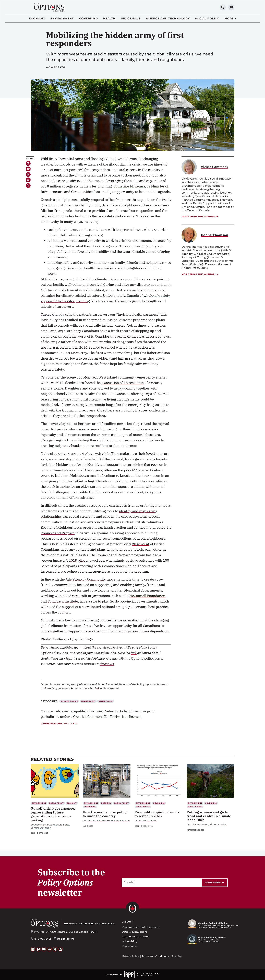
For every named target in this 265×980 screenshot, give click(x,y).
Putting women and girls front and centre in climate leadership (209, 816)
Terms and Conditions (155, 956)
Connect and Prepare (58, 533)
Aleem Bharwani (45, 825)
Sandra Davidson (41, 828)
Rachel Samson (120, 821)
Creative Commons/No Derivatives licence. (107, 717)
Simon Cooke (218, 825)
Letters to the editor (136, 937)
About (128, 922)
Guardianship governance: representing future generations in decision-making (53, 814)
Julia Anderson (199, 825)
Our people (130, 946)
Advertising (130, 941)
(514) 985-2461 (43, 939)
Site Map (177, 956)
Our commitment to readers (141, 927)
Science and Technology (168, 19)
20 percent (141, 544)
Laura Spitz (63, 825)
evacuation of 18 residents (123, 383)
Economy (37, 19)
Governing (88, 19)
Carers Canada (52, 314)
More (229, 19)
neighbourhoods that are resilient (81, 446)
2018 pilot (77, 560)
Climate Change (69, 701)
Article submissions (135, 932)
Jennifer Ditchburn (98, 821)
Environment (62, 19)
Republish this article (59, 724)
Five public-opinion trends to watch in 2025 (157, 814)
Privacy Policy (131, 956)
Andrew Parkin (147, 821)
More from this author (200, 217)
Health (109, 19)
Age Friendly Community (86, 579)
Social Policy (207, 19)
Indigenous (131, 19)
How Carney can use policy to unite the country (105, 814)
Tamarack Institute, (63, 601)
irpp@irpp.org (66, 939)
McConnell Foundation (147, 596)
